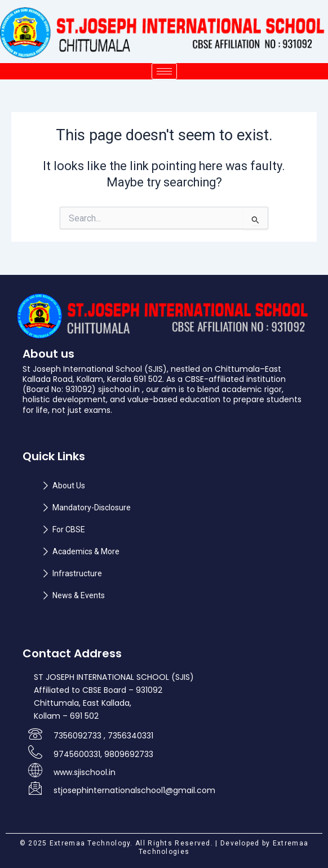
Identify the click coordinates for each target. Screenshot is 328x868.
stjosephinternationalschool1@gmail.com (134, 790)
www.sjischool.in (85, 772)
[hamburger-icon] (164, 71)
